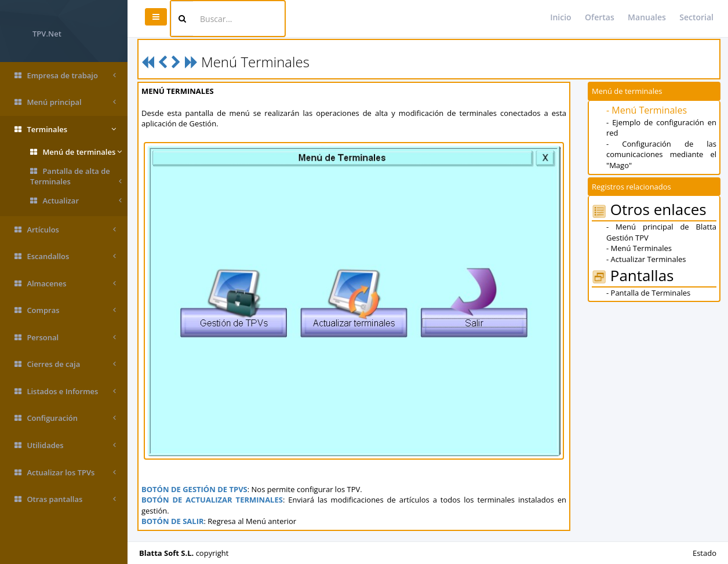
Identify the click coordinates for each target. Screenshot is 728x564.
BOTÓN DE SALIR (173, 521)
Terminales (65, 130)
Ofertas (600, 17)
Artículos (65, 230)
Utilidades (65, 445)
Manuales (647, 17)
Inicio (560, 17)
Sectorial (696, 17)
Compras (65, 310)
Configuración (65, 418)
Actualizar (76, 201)
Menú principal (65, 102)
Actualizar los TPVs (65, 473)
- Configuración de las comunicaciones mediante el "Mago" (661, 154)
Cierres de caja (65, 364)
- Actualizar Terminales (646, 259)
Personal (65, 338)
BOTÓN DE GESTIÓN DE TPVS (194, 489)
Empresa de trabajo (65, 76)
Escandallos (65, 256)
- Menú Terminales (647, 110)
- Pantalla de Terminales (648, 293)
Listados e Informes (65, 392)
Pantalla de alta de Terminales (76, 177)
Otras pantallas (65, 499)
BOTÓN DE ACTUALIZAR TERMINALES (212, 500)
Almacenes (65, 284)
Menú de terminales (76, 152)
